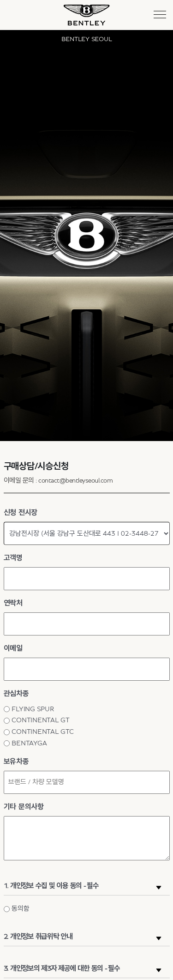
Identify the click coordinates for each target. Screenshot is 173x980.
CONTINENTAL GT (41, 720)
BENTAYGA (29, 743)
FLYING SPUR (33, 709)
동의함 (20, 909)
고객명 (13, 558)
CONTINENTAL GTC (42, 732)
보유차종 (16, 762)
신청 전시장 (21, 513)
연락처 (13, 603)
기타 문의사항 (24, 807)
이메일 (13, 648)
